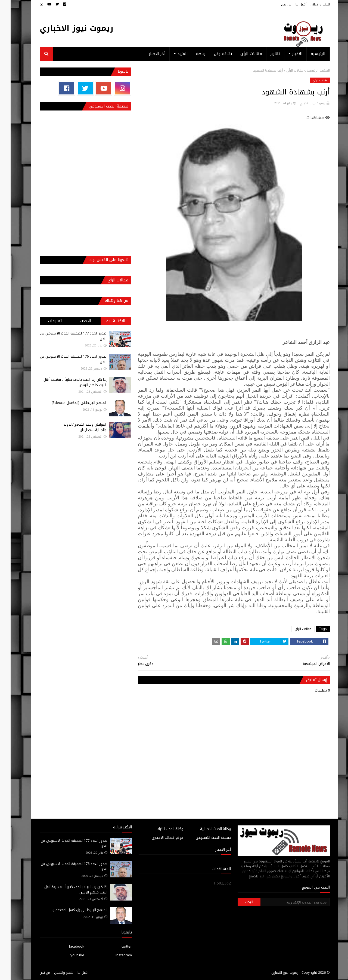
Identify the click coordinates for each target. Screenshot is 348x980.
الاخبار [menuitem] (287, 54)
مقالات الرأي (284, 70)
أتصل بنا (290, 4)
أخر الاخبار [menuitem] (147, 54)
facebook (66, 946)
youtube (67, 955)
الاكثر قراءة (105, 321)
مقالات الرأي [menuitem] (241, 54)
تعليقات (44, 321)
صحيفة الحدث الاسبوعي (203, 838)
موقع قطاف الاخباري (157, 838)
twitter (116, 946)
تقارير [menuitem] (265, 54)
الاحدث (75, 321)
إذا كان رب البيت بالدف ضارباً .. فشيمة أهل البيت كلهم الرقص (64, 382)
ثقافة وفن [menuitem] (212, 54)
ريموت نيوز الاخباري (66, 28)
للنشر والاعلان (310, 4)
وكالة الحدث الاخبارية (205, 829)
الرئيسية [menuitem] (307, 54)
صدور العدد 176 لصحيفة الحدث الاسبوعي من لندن (63, 359)
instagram (113, 955)
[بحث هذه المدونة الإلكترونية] (284, 902)
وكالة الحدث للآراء (160, 829)
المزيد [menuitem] (172, 54)
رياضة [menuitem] (190, 54)
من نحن (276, 4)
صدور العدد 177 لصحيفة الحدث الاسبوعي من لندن (63, 336)
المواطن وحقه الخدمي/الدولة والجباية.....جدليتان (74, 427)
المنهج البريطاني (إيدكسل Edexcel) (69, 403)
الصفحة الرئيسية (308, 70)
